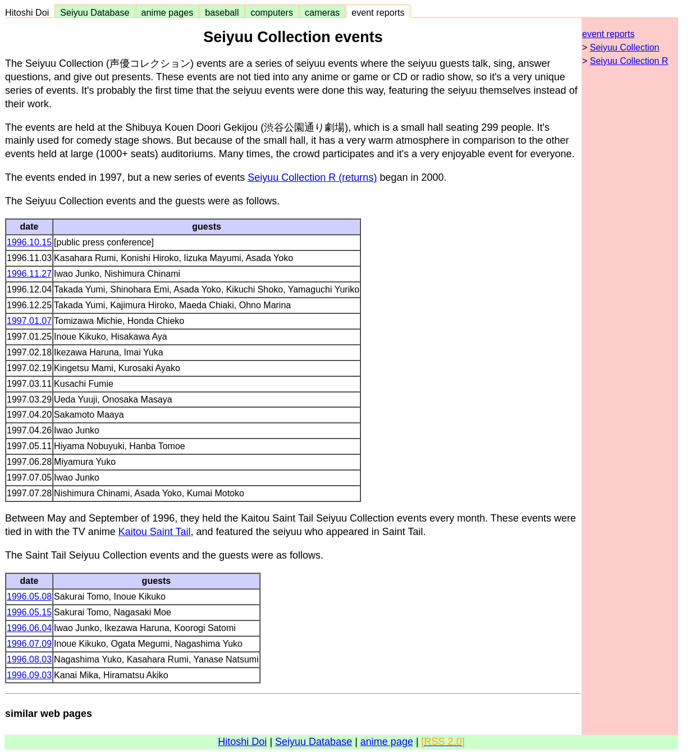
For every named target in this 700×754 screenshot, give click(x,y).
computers (272, 12)
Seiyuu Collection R (629, 61)
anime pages (168, 12)
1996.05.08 (29, 597)
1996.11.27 (29, 274)
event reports (378, 12)
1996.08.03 (29, 659)
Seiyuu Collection (625, 47)
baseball (222, 12)
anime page (387, 742)
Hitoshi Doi (29, 12)
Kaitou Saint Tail (155, 532)
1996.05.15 (29, 612)
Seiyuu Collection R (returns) (312, 177)
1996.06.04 (29, 628)
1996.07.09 (29, 644)
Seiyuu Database (95, 12)
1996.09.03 (29, 675)
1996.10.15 (29, 242)
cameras (322, 12)
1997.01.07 (29, 321)
